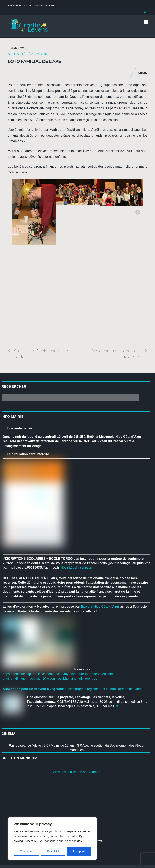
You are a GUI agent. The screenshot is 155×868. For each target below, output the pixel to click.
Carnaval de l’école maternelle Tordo (38, 353)
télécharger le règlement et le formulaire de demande (105, 689)
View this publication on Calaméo (77, 772)
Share (143, 73)
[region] (52, 839)
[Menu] (147, 23)
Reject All (53, 851)
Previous (17, 213)
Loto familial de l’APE (34, 61)
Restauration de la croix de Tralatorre (119, 353)
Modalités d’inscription (76, 567)
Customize (26, 851)
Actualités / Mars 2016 (28, 54)
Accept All (79, 851)
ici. (117, 706)
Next (138, 213)
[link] (100, 607)
